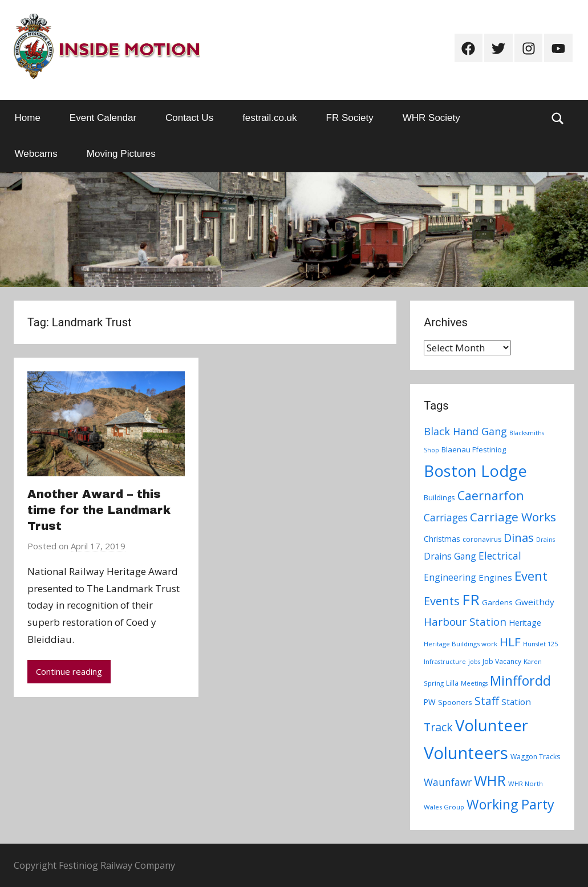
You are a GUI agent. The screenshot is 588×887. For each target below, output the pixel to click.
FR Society (350, 118)
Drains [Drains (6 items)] (546, 540)
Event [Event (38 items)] (531, 576)
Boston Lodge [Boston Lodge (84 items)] (475, 471)
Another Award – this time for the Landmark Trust (99, 510)
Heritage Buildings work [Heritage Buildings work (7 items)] (461, 644)
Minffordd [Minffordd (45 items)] (520, 681)
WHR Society (431, 118)
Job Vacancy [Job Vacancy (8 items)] (502, 661)
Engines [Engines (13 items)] (495, 577)
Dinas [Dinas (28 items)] (519, 538)
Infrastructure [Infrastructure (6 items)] (445, 662)
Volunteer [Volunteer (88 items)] (492, 725)
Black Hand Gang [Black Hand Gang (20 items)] (465, 431)
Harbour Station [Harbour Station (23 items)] (465, 622)
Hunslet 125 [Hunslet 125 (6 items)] (540, 644)
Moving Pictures (121, 154)
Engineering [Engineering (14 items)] (450, 577)
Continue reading (69, 671)
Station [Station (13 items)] (516, 702)
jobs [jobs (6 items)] (474, 662)
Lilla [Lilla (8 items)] (452, 683)
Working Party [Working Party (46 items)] (510, 804)
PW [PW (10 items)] (430, 702)
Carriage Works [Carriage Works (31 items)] (513, 517)
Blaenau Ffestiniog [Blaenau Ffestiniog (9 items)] (474, 449)
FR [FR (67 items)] (471, 600)
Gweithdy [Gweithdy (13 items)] (535, 602)
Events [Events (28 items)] (442, 601)
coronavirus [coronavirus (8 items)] (482, 539)
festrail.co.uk (269, 118)
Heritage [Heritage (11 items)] (525, 623)
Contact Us (189, 118)
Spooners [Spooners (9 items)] (455, 702)
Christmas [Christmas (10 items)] (442, 539)
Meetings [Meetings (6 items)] (474, 683)
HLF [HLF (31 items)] (510, 642)
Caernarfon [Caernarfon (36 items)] (491, 495)
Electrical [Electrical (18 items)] (500, 556)
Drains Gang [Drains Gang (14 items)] (450, 556)
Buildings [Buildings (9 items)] (439, 497)
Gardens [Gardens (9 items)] (497, 602)
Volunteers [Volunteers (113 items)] (466, 753)
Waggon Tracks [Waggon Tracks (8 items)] (535, 757)
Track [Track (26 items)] (438, 727)
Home (28, 118)
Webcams (36, 154)
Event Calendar (103, 118)
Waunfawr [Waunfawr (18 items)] (448, 782)
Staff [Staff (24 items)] (487, 701)
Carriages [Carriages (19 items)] (446, 517)
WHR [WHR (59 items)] (490, 780)
